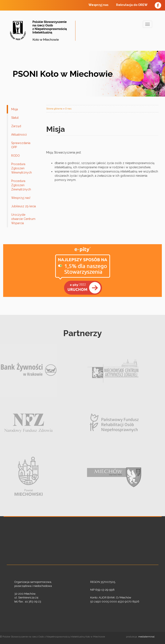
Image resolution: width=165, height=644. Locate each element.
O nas (68, 109)
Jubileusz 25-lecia (23, 206)
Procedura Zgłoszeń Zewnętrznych (21, 185)
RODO (15, 156)
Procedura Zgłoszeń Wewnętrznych (21, 168)
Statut (15, 118)
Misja (15, 109)
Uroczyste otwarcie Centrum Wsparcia (23, 219)
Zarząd (16, 126)
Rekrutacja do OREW (132, 5)
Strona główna (54, 109)
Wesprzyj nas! (21, 198)
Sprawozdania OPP (21, 145)
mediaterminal (146, 637)
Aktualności (19, 135)
